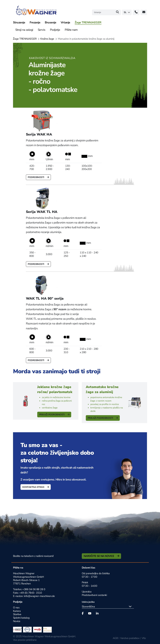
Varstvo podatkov (130, 638)
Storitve (17, 614)
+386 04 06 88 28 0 (34, 589)
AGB (115, 638)
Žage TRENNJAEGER (25, 39)
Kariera (17, 611)
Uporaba (87, 592)
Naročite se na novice (99, 556)
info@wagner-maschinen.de (39, 596)
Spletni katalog (21, 618)
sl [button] (127, 12)
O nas (16, 608)
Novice (17, 621)
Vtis (144, 638)
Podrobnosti (36, 177)
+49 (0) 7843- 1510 (31, 593)
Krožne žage (47, 39)
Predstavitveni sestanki (94, 595)
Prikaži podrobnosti (52, 415)
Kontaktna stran (34, 487)
